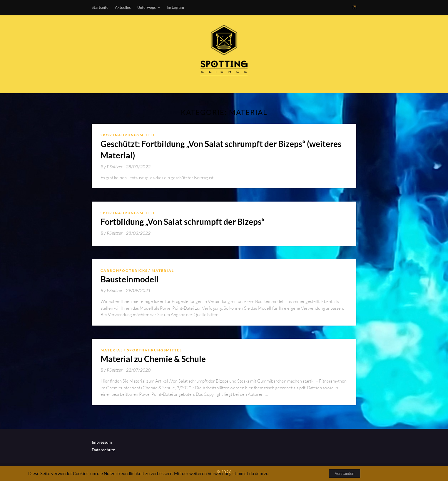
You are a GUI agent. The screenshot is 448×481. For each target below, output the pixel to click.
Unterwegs (147, 7)
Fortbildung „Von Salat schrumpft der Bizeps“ (183, 222)
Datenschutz (103, 450)
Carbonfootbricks (124, 270)
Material (163, 270)
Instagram (175, 7)
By (113, 166)
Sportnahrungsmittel (128, 135)
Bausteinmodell (130, 279)
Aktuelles (123, 7)
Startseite (100, 7)
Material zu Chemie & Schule (153, 359)
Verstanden (345, 473)
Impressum (102, 442)
